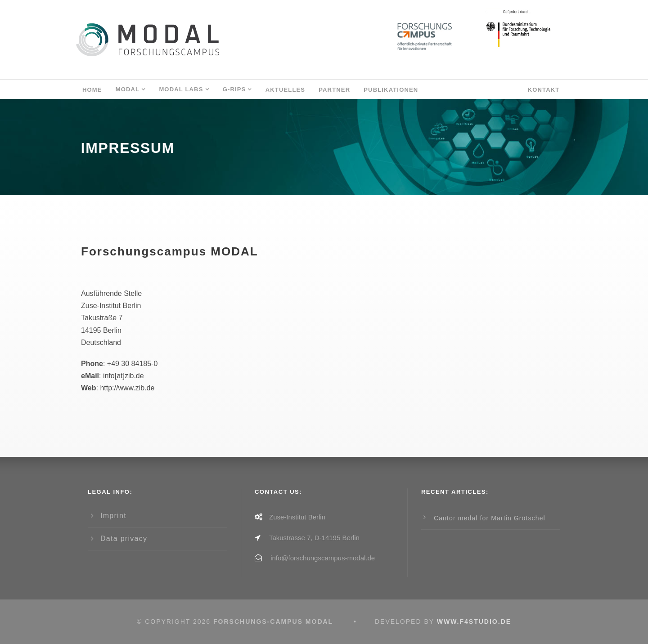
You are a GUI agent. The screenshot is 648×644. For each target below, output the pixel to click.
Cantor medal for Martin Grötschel (490, 518)
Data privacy (124, 539)
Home (92, 90)
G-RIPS (234, 89)
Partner (334, 90)
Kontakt (544, 90)
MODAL (128, 89)
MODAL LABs (181, 89)
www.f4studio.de (474, 622)
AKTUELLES (286, 90)
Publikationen (391, 90)
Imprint (113, 516)
